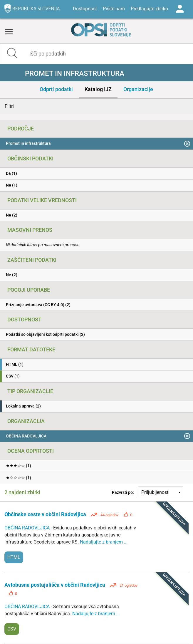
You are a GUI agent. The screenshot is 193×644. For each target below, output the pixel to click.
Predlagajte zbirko (149, 9)
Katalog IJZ (98, 89)
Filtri (9, 106)
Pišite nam (114, 9)
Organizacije (138, 89)
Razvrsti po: (123, 492)
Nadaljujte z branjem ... (104, 542)
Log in (180, 9)
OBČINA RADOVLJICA (28, 528)
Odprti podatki (56, 89)
